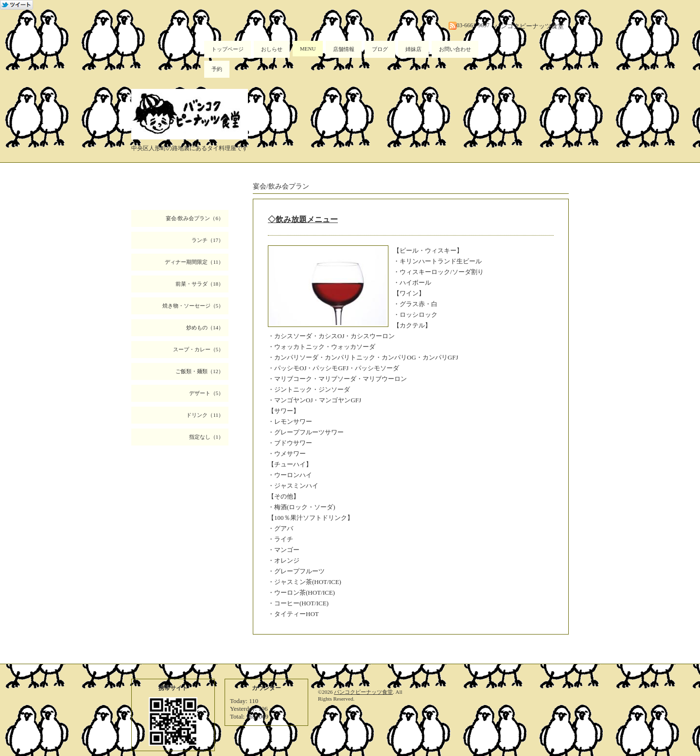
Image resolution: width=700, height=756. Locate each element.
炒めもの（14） (205, 327)
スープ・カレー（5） (199, 349)
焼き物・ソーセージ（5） (193, 306)
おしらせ (272, 49)
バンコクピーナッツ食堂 (363, 692)
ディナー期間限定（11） (194, 262)
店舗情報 (344, 49)
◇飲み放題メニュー (303, 219)
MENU (308, 49)
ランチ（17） (208, 240)
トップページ (227, 49)
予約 (217, 69)
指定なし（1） (207, 437)
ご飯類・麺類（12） (200, 371)
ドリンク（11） (205, 415)
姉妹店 (413, 49)
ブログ (380, 49)
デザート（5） (207, 393)
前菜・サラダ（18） (200, 284)
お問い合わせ (455, 49)
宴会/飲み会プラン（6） (195, 218)
